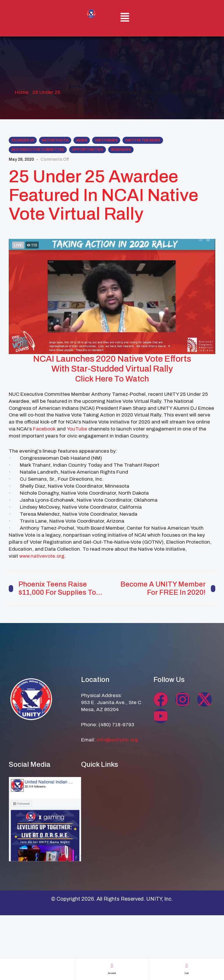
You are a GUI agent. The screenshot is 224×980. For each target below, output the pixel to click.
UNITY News (106, 140)
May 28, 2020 (21, 159)
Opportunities (87, 150)
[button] (125, 18)
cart (187, 973)
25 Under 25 (46, 92)
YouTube (77, 429)
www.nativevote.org (42, 556)
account (112, 973)
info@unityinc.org (117, 740)
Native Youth (55, 140)
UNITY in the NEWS (143, 140)
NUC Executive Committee (38, 150)
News (82, 140)
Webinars (121, 150)
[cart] (187, 966)
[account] (112, 966)
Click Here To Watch (112, 379)
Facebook (44, 429)
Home (22, 92)
